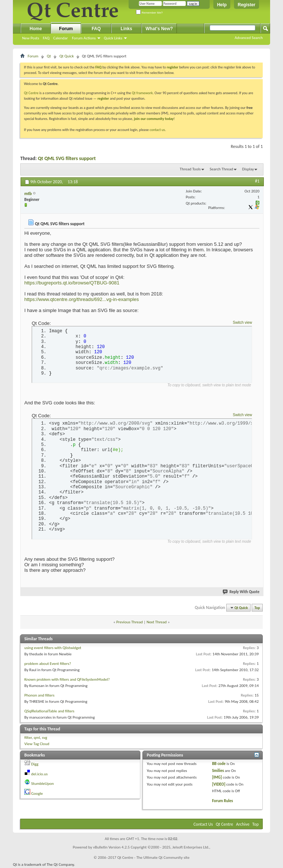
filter (28, 738)
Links (126, 29)
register (103, 98)
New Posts (31, 38)
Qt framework (142, 93)
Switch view (242, 323)
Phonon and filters (39, 695)
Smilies (218, 771)
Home (36, 29)
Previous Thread (130, 622)
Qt (49, 56)
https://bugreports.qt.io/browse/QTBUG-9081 (72, 283)
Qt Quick (67, 56)
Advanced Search (249, 38)
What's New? (159, 29)
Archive (243, 824)
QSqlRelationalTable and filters (49, 711)
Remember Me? (149, 13)
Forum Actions (84, 38)
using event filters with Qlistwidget (53, 648)
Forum (66, 29)
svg (45, 738)
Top (257, 608)
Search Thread (221, 169)
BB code (219, 764)
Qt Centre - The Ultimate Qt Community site (153, 858)
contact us (157, 130)
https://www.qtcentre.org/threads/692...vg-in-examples (82, 299)
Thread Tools (190, 169)
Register (247, 5)
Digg (35, 764)
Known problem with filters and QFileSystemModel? (67, 679)
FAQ (46, 38)
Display (248, 169)
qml (37, 738)
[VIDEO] (219, 784)
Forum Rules (222, 801)
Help (222, 5)
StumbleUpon (43, 784)
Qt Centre (31, 93)
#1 (257, 181)
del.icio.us (40, 774)
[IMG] (217, 777)
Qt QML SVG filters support (67, 158)
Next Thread (157, 622)
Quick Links (113, 38)
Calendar (60, 38)
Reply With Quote (241, 592)
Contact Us (203, 824)
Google (37, 793)
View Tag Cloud (37, 744)
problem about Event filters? (48, 664)
